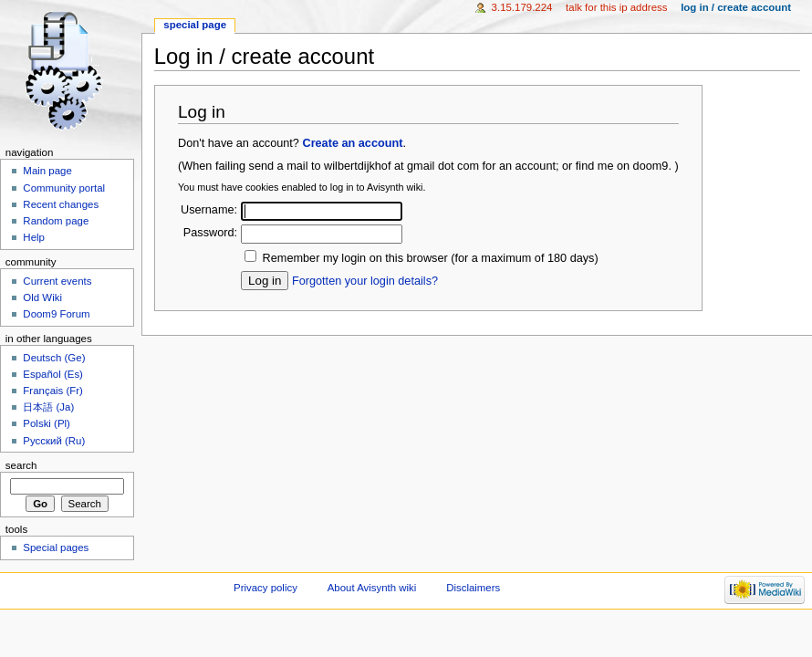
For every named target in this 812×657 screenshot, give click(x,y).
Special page (195, 25)
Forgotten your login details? (365, 281)
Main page (47, 171)
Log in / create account (736, 7)
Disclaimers (473, 588)
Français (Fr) (53, 391)
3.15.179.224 (522, 7)
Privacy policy (265, 588)
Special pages (56, 547)
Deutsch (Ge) (54, 358)
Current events (57, 281)
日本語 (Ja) (48, 407)
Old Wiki (42, 297)
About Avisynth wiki (372, 588)
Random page (56, 221)
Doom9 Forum (56, 314)
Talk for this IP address (616, 7)
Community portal (64, 188)
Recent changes (61, 204)
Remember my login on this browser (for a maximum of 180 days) (431, 258)
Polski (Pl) (47, 423)
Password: (210, 233)
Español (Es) (53, 374)
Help (34, 237)
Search (21, 465)
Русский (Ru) (54, 441)
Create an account (352, 143)
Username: (209, 210)
